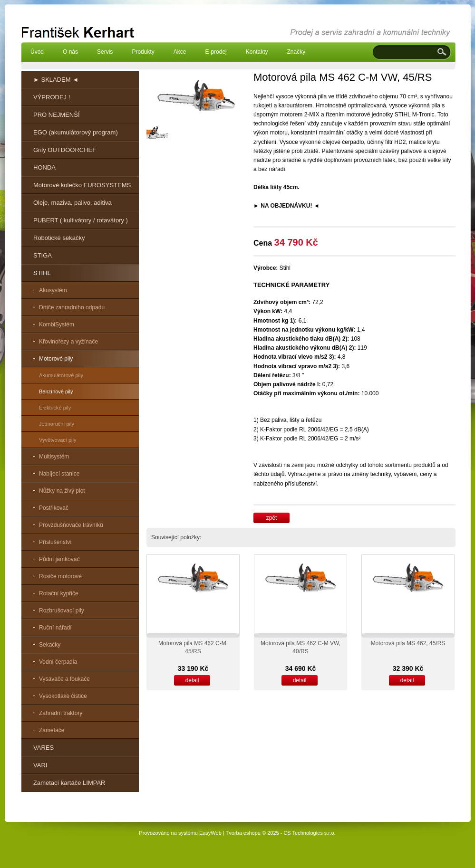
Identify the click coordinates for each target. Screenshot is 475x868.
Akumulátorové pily (61, 375)
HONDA (44, 167)
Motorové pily (56, 359)
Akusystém (53, 290)
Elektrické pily (55, 408)
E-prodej (216, 52)
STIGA (43, 255)
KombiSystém (57, 324)
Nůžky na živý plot (62, 491)
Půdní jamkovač (59, 559)
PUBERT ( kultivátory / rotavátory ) (81, 220)
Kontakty (257, 52)
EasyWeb (210, 833)
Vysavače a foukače (64, 679)
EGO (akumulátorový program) (76, 132)
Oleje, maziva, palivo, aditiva (73, 203)
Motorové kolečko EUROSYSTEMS (82, 185)
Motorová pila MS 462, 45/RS (408, 643)
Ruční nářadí (55, 628)
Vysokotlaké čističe (63, 696)
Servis (105, 52)
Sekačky (50, 645)
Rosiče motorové (60, 576)
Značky (296, 52)
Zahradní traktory (61, 713)
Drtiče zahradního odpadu (72, 307)
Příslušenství (55, 542)
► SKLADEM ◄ (56, 80)
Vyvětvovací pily (58, 440)
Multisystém (54, 457)
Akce (180, 52)
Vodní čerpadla (58, 662)
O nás (70, 52)
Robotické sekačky (59, 238)
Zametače (52, 730)
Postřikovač (54, 508)
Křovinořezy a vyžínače (68, 342)
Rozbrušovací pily (62, 610)
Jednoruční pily (57, 424)
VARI (40, 765)
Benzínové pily (56, 391)
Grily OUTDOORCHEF (65, 150)
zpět (272, 518)
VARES (44, 748)
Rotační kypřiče (59, 593)
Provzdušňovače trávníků (71, 525)
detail (192, 680)
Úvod (37, 52)
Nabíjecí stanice (59, 474)
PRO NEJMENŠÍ (57, 115)
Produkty (143, 52)
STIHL (42, 273)
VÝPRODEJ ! (52, 97)
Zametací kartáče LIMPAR (69, 783)
